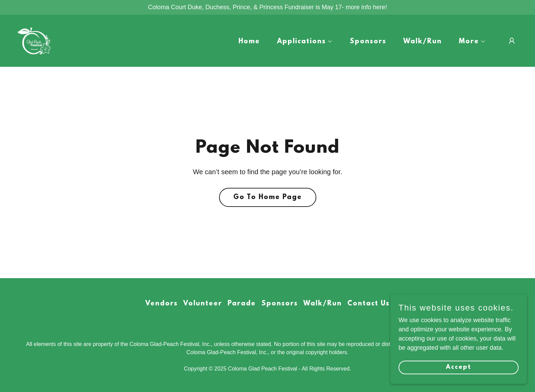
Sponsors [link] (368, 42)
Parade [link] (242, 304)
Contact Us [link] (368, 304)
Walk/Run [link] (423, 42)
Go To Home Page (268, 197)
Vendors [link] (162, 304)
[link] (34, 40)
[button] (302, 42)
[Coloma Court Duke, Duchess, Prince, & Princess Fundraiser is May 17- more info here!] (267, 7)
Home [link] (249, 42)
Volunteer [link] (203, 304)
